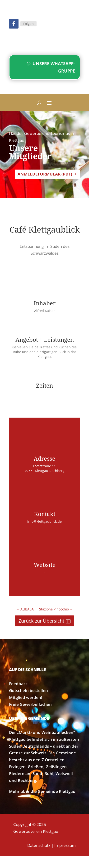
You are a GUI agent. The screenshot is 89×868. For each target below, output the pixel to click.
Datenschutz (39, 845)
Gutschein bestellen (28, 690)
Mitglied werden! (26, 697)
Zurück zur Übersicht (41, 621)
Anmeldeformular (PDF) (45, 174)
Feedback (18, 684)
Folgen (28, 24)
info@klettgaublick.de (44, 521)
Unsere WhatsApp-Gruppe (54, 67)
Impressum (65, 845)
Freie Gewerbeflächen (30, 704)
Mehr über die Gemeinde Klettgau (42, 791)
